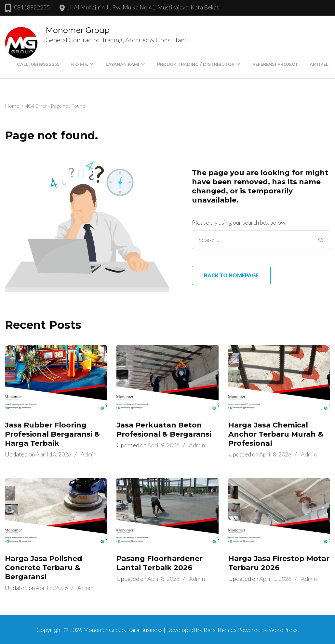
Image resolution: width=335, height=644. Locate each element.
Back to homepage (231, 275)
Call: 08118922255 (38, 64)
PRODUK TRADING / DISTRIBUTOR (196, 64)
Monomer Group (78, 30)
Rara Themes (220, 630)
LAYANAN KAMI (122, 64)
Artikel (319, 64)
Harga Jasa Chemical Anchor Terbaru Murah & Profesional (276, 434)
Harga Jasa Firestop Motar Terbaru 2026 (279, 563)
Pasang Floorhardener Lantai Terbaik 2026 (160, 563)
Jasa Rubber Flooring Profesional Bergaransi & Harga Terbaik (52, 434)
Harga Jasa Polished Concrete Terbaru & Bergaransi (44, 568)
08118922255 (32, 7)
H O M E (79, 64)
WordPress (283, 630)
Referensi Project (275, 64)
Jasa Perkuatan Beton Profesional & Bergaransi (164, 430)
